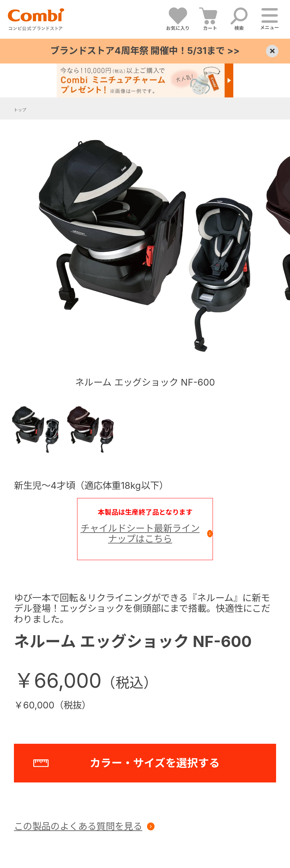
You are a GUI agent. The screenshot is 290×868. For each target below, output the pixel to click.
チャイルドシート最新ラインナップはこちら (140, 534)
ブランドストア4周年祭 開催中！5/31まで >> (145, 51)
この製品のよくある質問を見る (78, 826)
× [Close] (272, 51)
